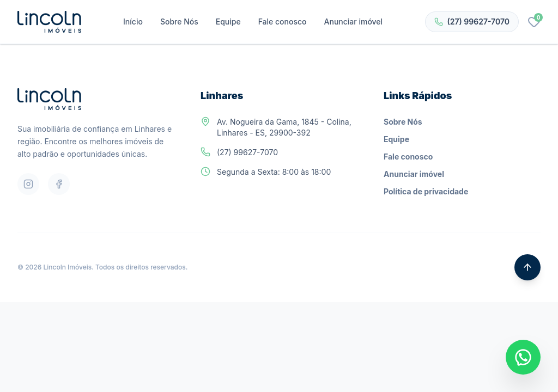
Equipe (228, 22)
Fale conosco (283, 22)
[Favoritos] (534, 22)
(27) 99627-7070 (472, 22)
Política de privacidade (426, 191)
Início (133, 22)
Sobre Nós (179, 22)
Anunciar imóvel (354, 22)
